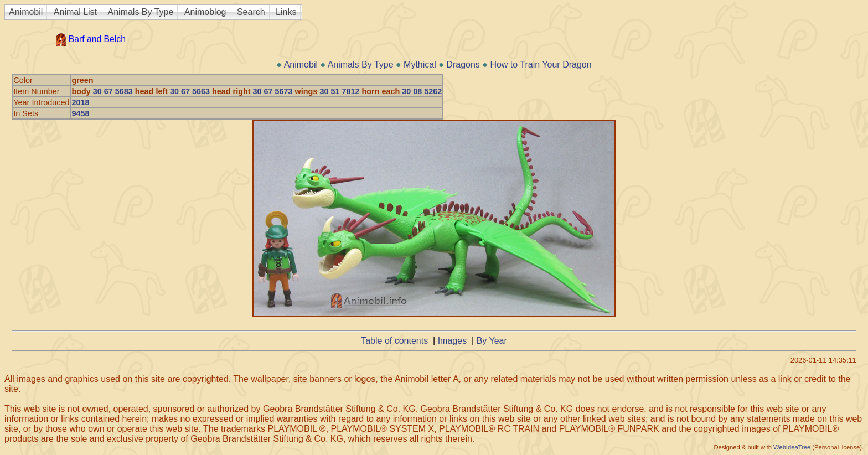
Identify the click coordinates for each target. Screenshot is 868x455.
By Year (492, 341)
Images (452, 341)
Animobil (26, 12)
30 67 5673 (273, 91)
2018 (80, 102)
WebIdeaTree (792, 447)
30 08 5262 (422, 91)
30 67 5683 (113, 91)
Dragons (463, 64)
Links (286, 12)
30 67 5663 (190, 91)
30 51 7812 (339, 91)
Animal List (75, 12)
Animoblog (205, 12)
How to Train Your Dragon (541, 64)
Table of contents (394, 341)
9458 (80, 113)
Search (251, 12)
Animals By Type (141, 12)
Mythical (420, 64)
